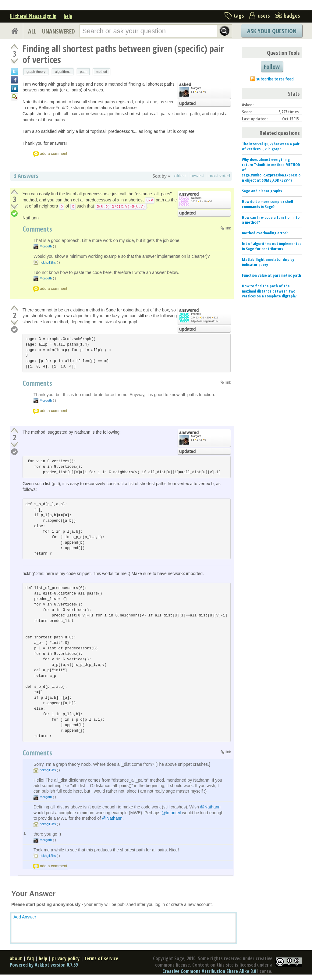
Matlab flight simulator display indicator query (268, 262)
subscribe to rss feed (275, 79)
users (264, 16)
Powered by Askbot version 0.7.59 (44, 965)
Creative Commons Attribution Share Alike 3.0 (209, 971)
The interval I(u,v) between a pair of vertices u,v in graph (271, 146)
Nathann (196, 198)
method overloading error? (265, 233)
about (16, 958)
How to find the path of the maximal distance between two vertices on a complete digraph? (269, 291)
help (68, 16)
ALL (32, 31)
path (83, 72)
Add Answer (25, 917)
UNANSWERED (58, 31)
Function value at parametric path (271, 275)
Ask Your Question (272, 31)
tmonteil (196, 314)
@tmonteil (171, 813)
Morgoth (196, 88)
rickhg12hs (48, 262)
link (228, 228)
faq (30, 958)
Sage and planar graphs (262, 191)
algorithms (63, 72)
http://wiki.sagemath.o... (206, 321)
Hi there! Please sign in (33, 16)
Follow (272, 67)
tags (239, 16)
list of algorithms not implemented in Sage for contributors (272, 246)
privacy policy (66, 958)
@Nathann (210, 807)
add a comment (54, 153)
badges (292, 16)
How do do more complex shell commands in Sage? (267, 204)
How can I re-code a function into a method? (271, 220)
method (102, 72)
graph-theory (36, 72)
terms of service (101, 958)
